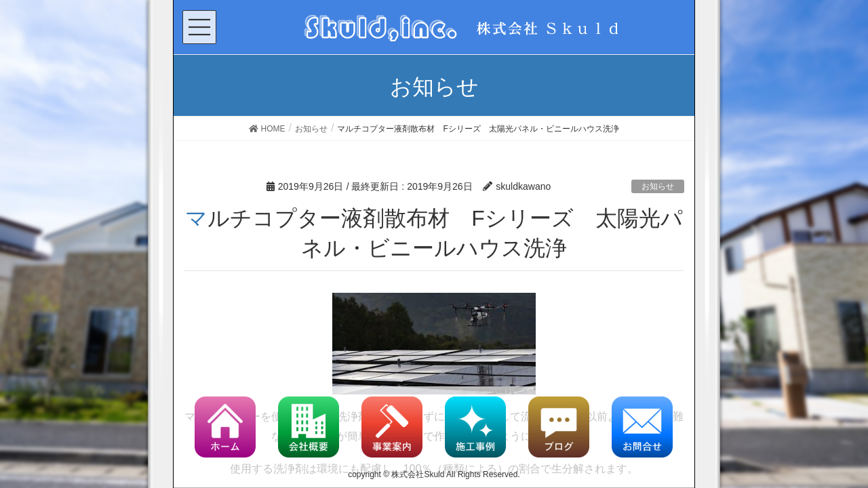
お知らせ (658, 186)
